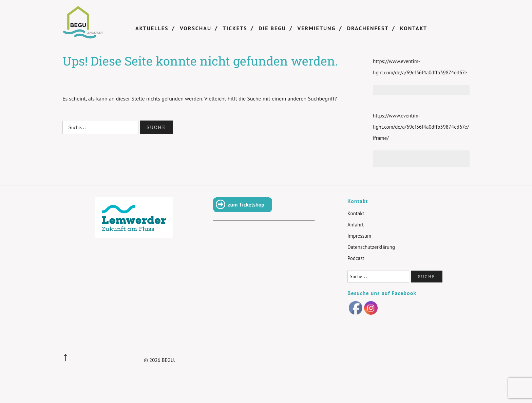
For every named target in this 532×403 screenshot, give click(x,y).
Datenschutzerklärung (371, 247)
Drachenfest (368, 28)
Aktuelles (152, 28)
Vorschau (196, 28)
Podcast (356, 258)
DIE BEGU (272, 28)
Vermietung (317, 28)
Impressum (359, 236)
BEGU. (168, 360)
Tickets (235, 28)
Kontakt (414, 28)
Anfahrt (356, 225)
